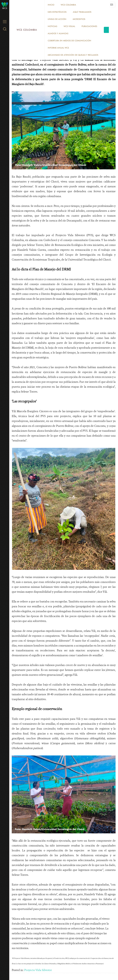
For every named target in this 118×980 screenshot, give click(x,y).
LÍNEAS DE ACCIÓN (57, 19)
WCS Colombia (27, 30)
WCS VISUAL (69, 26)
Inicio (51, 5)
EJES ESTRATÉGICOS (57, 12)
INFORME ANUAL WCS (58, 48)
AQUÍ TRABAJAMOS (82, 12)
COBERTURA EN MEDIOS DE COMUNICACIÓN (69, 41)
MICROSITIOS (79, 19)
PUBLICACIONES (89, 26)
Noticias (52, 26)
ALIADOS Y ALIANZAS (58, 33)
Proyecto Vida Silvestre (38, 970)
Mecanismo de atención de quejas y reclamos (73, 55)
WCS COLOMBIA (68, 5)
